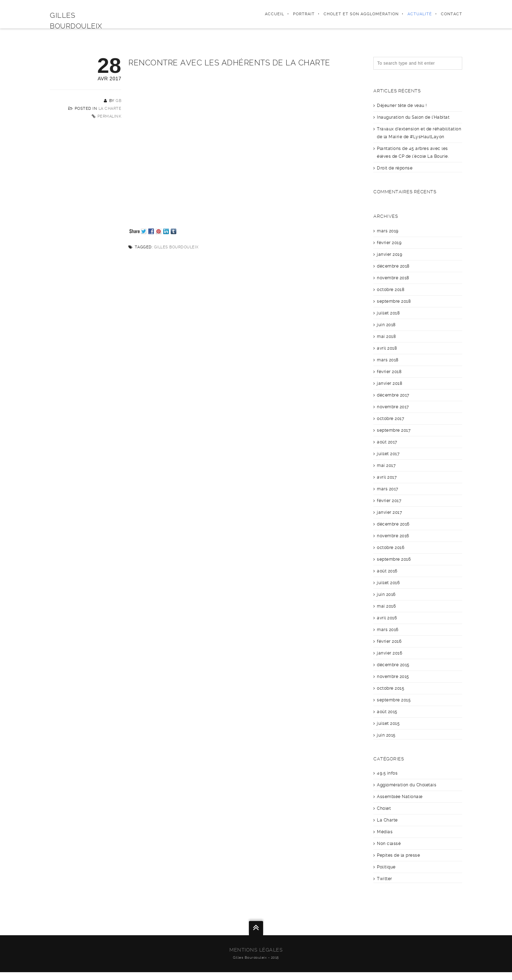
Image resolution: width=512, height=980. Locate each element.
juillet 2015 (388, 723)
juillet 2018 (388, 313)
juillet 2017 (388, 454)
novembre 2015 (393, 677)
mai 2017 (386, 465)
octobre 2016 (391, 548)
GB (118, 101)
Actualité (420, 14)
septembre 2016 (394, 559)
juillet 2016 (388, 583)
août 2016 (387, 571)
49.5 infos (387, 773)
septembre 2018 (394, 301)
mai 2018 (386, 336)
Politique (386, 867)
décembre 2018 (393, 266)
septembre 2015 (394, 700)
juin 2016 (386, 594)
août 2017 (387, 442)
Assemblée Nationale (400, 797)
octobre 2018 (391, 290)
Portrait (304, 14)
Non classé (389, 844)
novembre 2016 (393, 536)
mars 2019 (388, 231)
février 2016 (389, 641)
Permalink (110, 116)
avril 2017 (387, 477)
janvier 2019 (390, 254)
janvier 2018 (390, 383)
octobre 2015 (391, 688)
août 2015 (387, 712)
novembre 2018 (393, 278)
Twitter (385, 879)
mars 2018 (388, 360)
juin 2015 (386, 735)
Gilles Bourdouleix (176, 247)
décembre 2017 (393, 395)
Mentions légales (256, 950)
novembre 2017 (393, 407)
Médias (385, 832)
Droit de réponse (395, 168)
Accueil (274, 14)
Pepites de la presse (398, 855)
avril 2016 (387, 618)
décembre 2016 (393, 524)
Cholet (384, 808)
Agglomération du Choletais (407, 785)
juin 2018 (386, 325)
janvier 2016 (390, 653)
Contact (452, 14)
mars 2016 (388, 630)
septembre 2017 (394, 430)
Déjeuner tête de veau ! (402, 106)
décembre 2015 (393, 665)
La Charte (110, 109)
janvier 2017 (390, 512)
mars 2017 (388, 489)
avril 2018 (387, 348)
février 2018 (389, 372)
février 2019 (389, 243)
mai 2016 (386, 606)
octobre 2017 (391, 419)
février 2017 (389, 501)
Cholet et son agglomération (361, 14)
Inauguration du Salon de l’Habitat (413, 117)
